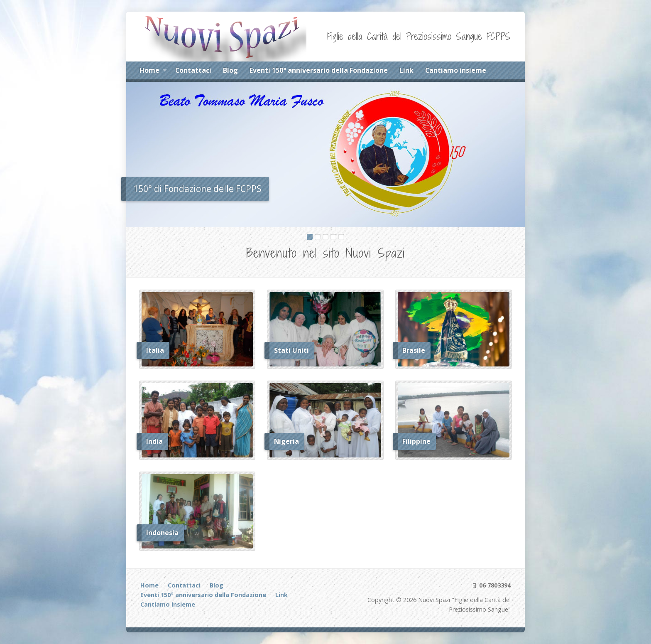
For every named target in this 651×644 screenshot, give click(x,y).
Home (153, 71)
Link (406, 70)
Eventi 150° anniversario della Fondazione (319, 70)
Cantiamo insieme (456, 70)
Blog (230, 70)
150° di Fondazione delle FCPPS (197, 189)
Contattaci (193, 70)
